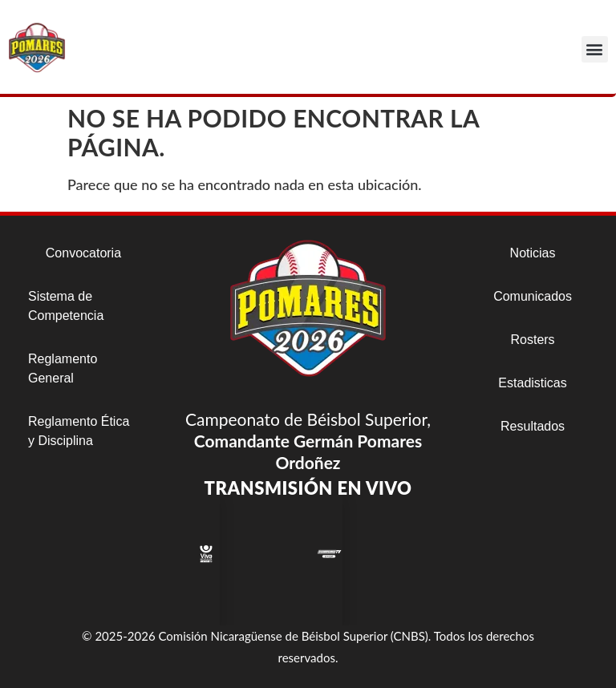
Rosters (532, 340)
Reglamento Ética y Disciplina (79, 431)
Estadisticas (532, 383)
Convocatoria (83, 253)
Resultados (533, 426)
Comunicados (533, 296)
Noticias (533, 253)
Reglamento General (63, 368)
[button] (595, 49)
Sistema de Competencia (66, 306)
